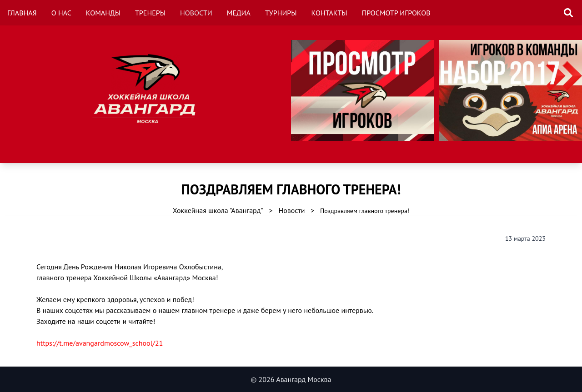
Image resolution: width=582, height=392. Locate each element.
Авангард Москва (304, 379)
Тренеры (150, 13)
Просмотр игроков (396, 13)
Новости (196, 13)
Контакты (329, 13)
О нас (61, 13)
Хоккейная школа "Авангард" (218, 210)
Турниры (281, 13)
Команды (103, 13)
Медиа (239, 13)
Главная (22, 13)
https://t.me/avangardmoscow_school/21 (100, 343)
